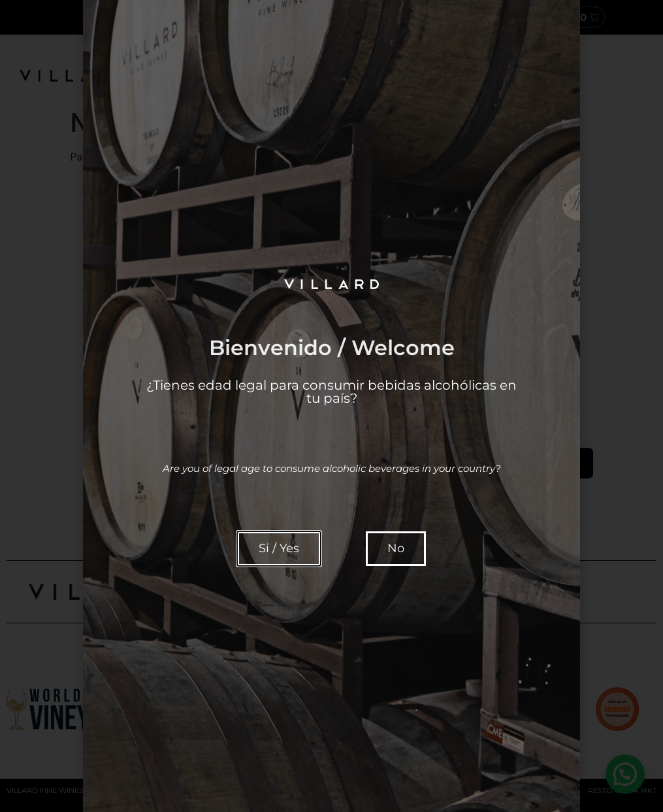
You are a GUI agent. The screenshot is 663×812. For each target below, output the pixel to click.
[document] (331, 406)
